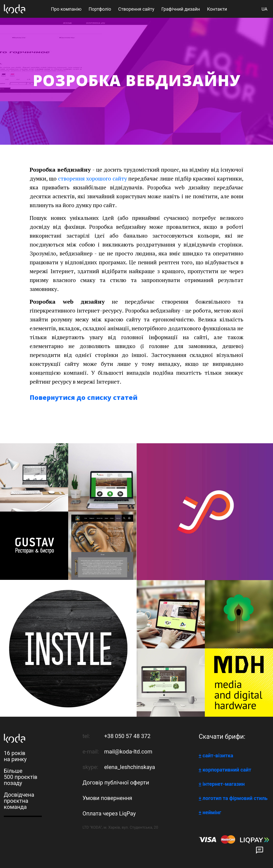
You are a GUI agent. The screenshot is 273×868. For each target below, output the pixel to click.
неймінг (212, 812)
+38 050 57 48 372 (127, 736)
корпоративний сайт (227, 770)
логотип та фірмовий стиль (235, 798)
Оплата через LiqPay (109, 814)
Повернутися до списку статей (84, 397)
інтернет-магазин (224, 784)
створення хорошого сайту (93, 178)
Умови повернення (107, 798)
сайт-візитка (218, 756)
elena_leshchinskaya (130, 767)
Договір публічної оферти (116, 783)
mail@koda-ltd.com (128, 752)
